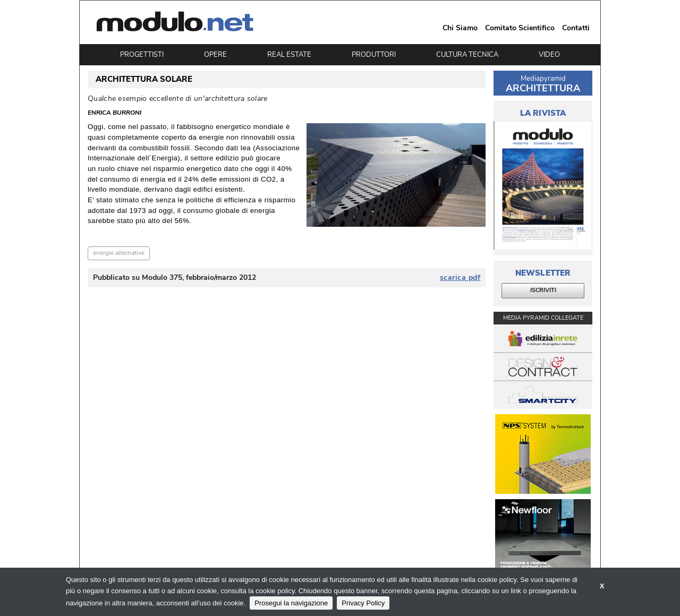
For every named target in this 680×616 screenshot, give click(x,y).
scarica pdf (460, 278)
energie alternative (119, 253)
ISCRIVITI (543, 290)
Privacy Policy (363, 603)
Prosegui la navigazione (291, 603)
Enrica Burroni (114, 113)
